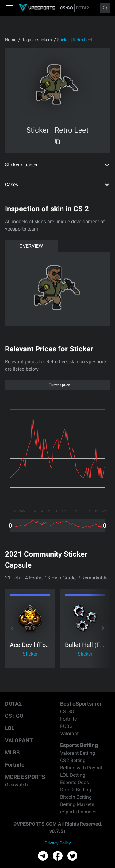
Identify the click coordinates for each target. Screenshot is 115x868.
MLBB (12, 752)
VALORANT (19, 740)
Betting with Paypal (81, 768)
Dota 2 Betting (76, 790)
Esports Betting (79, 745)
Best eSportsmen (81, 704)
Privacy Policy (58, 843)
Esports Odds (75, 782)
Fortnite (15, 765)
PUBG (66, 726)
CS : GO (14, 716)
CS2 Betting (73, 760)
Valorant (69, 734)
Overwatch (16, 785)
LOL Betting (73, 775)
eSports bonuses (78, 812)
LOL (10, 728)
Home (11, 40)
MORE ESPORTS (25, 777)
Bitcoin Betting (76, 797)
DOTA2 (82, 8)
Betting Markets (77, 804)
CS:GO (67, 8)
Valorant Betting (78, 753)
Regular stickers (37, 40)
